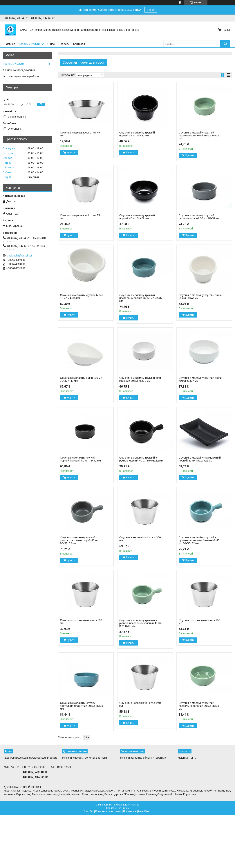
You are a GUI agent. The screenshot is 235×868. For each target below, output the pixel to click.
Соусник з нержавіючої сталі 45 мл (80, 134)
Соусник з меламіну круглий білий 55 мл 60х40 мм (200, 297)
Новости (64, 44)
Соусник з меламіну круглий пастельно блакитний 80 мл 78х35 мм (82, 706)
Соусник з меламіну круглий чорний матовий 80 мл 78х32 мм (80, 459)
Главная (10, 44)
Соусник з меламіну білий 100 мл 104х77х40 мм (81, 379)
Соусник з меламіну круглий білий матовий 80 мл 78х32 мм (141, 379)
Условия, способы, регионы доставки (84, 758)
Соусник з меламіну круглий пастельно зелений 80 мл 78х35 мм (199, 706)
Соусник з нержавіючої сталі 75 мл (80, 217)
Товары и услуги (29, 44)
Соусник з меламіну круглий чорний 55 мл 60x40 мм (137, 134)
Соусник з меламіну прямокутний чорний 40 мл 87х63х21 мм (200, 459)
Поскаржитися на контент (108, 811)
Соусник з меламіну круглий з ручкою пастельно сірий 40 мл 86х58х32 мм (79, 540)
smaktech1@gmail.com (20, 256)
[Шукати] (225, 44)
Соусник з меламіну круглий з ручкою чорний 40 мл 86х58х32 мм (141, 459)
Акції (151, 10)
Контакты (79, 44)
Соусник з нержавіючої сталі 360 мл (140, 539)
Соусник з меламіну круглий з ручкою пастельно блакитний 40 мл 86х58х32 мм (199, 540)
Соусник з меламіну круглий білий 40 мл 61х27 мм (200, 379)
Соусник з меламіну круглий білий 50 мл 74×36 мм (82, 297)
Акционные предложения (19, 70)
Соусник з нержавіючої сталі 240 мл (140, 704)
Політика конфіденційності (137, 811)
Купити (71, 152)
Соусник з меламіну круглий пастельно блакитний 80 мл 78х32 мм (141, 298)
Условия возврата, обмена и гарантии (143, 758)
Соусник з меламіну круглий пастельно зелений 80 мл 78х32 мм (199, 136)
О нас (51, 44)
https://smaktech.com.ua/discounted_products (31, 758)
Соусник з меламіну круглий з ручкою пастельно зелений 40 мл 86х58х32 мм (140, 623)
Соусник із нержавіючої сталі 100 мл (81, 622)
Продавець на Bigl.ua (117, 808)
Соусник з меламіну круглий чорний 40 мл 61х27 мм (137, 217)
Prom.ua (135, 805)
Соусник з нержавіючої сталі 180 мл (199, 622)
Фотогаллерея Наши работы (21, 76)
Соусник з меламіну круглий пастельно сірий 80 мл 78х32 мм (199, 217)
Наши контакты (187, 758)
